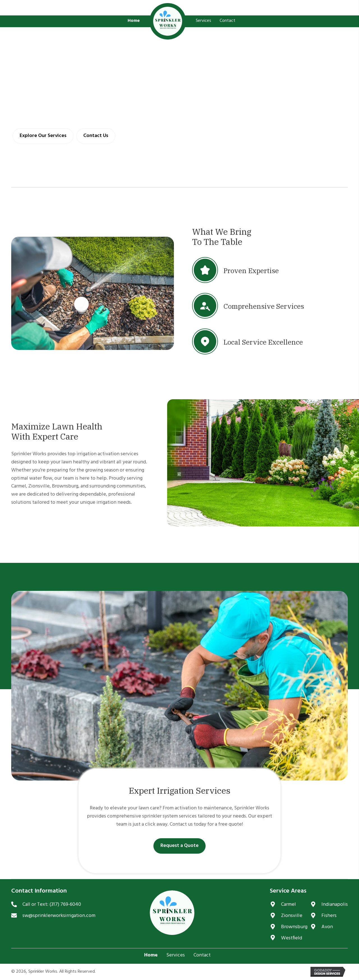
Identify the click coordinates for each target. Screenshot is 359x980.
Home (151, 955)
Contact (202, 955)
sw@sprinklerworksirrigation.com (59, 916)
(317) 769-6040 (65, 904)
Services (176, 955)
